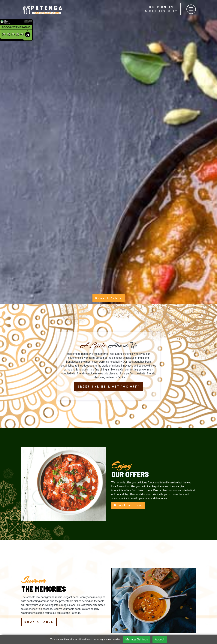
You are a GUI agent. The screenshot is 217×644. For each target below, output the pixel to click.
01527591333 (33, 620)
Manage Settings (137, 639)
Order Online (108, 219)
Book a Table (39, 454)
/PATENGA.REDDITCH (37, 626)
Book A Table (109, 130)
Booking (79, 610)
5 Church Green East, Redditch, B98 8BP (36, 612)
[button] (23, 562)
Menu (78, 604)
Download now (128, 337)
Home (78, 598)
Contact (79, 622)
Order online (161, 9)
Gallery (78, 616)
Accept (160, 639)
